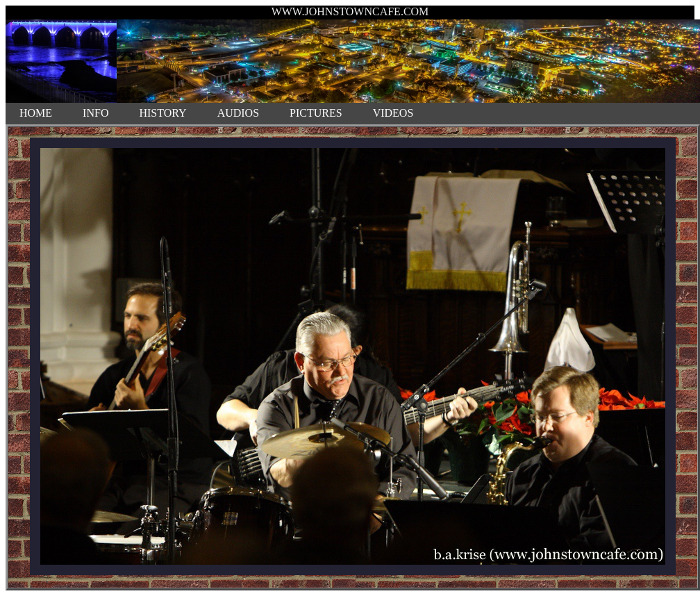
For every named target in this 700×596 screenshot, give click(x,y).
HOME (36, 113)
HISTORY (162, 113)
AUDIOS (238, 113)
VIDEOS (393, 113)
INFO (95, 113)
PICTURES (316, 113)
